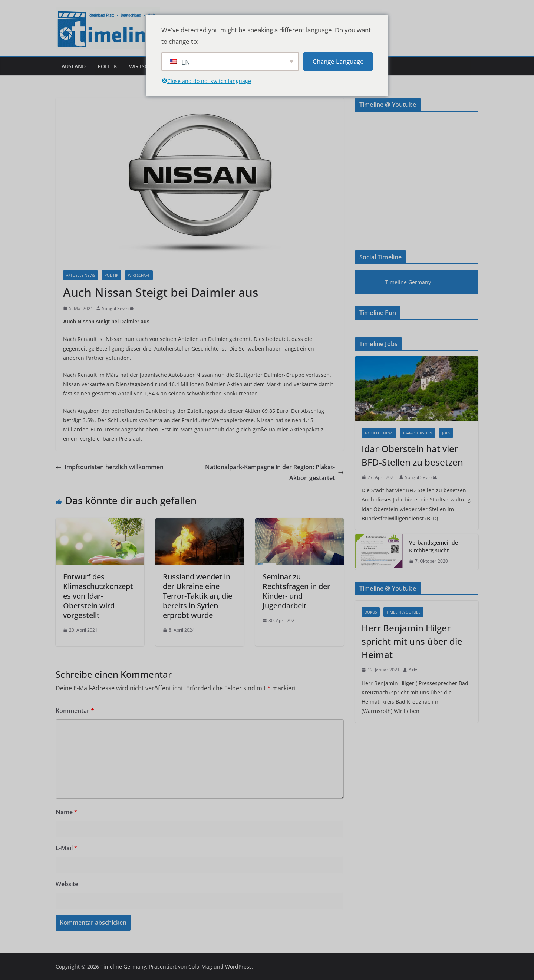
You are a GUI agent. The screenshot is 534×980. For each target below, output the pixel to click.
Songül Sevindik (118, 308)
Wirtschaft (145, 66)
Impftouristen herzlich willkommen (110, 467)
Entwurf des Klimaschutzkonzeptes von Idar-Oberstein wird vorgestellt (98, 596)
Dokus (371, 612)
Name (67, 812)
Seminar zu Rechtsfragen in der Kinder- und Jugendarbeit (296, 591)
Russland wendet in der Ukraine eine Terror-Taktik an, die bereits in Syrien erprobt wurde (197, 596)
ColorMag (200, 966)
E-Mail (67, 848)
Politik (107, 66)
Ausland (74, 66)
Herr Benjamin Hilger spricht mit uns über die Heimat (412, 641)
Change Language (338, 61)
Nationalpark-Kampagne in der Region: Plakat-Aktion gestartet (274, 472)
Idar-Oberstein (418, 433)
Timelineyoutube (403, 612)
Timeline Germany (408, 282)
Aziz (413, 670)
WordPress (238, 966)
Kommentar (75, 711)
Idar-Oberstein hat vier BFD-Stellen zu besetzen (412, 455)
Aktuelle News (80, 275)
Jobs (446, 433)
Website (67, 884)
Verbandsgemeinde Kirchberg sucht (434, 546)
